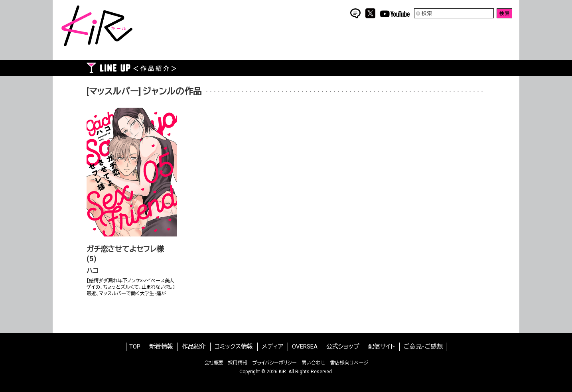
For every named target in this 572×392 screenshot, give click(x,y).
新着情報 (161, 347)
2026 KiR (276, 372)
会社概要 (214, 363)
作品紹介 (194, 347)
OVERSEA (305, 347)
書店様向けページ (349, 363)
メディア (272, 347)
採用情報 (238, 363)
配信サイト (382, 347)
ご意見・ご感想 (423, 347)
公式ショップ (343, 347)
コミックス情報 (234, 347)
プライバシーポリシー (274, 363)
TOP (135, 347)
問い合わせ (314, 363)
